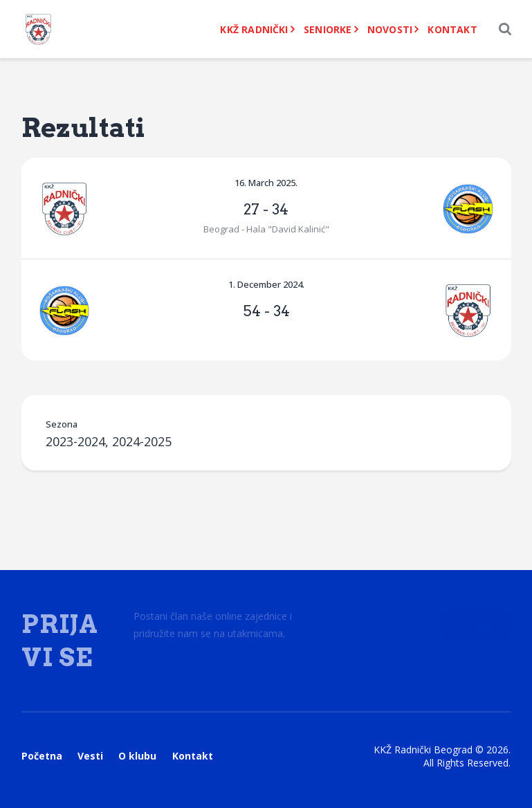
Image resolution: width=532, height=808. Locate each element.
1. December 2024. (266, 284)
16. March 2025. (266, 183)
